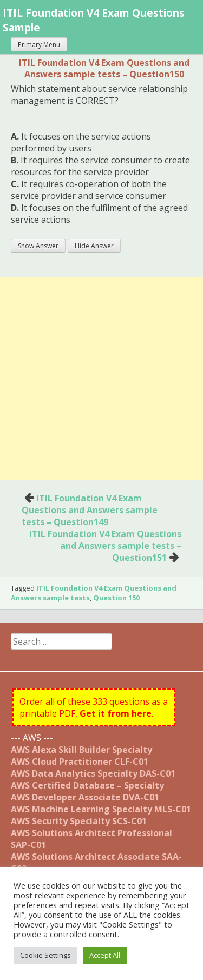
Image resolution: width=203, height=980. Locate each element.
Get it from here (116, 713)
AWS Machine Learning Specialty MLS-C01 (101, 809)
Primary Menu (39, 45)
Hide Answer (94, 246)
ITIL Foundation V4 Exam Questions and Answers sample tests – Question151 (105, 546)
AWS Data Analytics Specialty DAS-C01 (93, 773)
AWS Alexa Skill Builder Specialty (81, 750)
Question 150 (116, 598)
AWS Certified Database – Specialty (87, 785)
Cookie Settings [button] (45, 955)
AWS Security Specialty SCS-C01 (79, 821)
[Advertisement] (101, 379)
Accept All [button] (105, 955)
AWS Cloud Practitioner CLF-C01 (80, 762)
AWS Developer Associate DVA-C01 (85, 797)
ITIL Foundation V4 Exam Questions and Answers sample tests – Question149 (90, 510)
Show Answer (38, 246)
